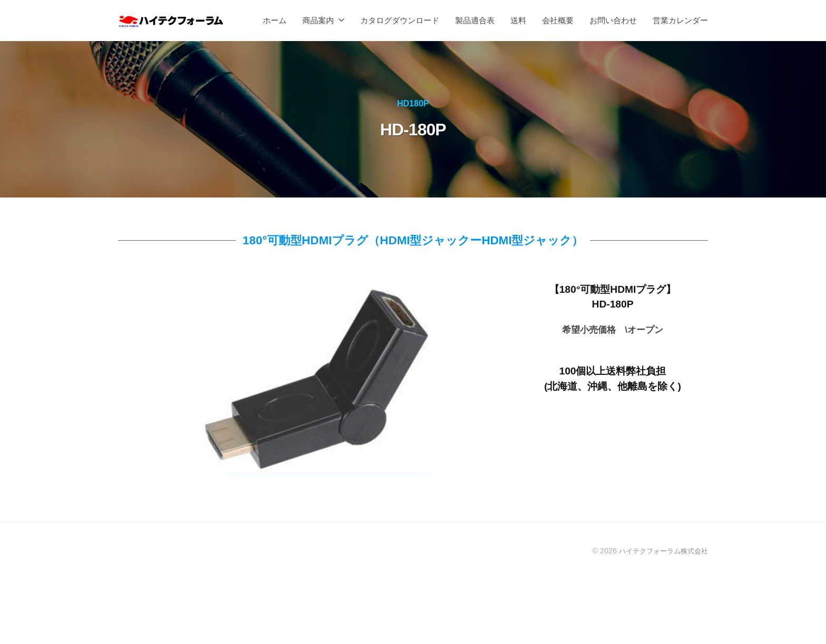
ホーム (275, 20)
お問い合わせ (613, 20)
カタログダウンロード (400, 20)
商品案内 (318, 20)
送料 (518, 20)
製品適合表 (475, 20)
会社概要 (558, 20)
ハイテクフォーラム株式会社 (660, 551)
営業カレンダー (680, 20)
